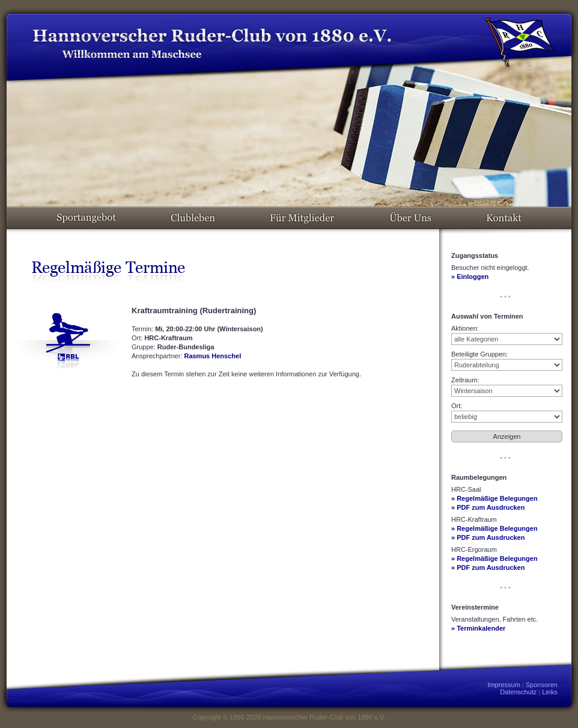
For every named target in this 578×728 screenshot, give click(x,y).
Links (550, 692)
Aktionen (464, 328)
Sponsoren (542, 685)
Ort (456, 406)
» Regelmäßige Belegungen (494, 498)
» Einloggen (470, 277)
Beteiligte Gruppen (479, 354)
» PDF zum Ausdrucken (488, 507)
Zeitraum (464, 380)
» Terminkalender (478, 628)
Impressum (503, 685)
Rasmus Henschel (212, 356)
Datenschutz (518, 692)
